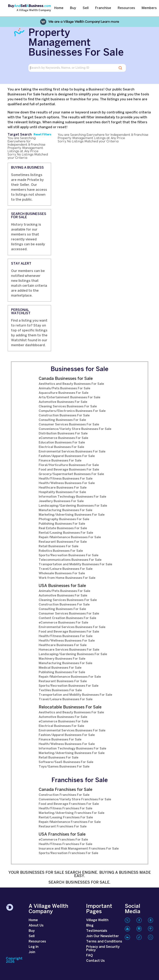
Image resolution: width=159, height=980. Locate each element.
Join (32, 952)
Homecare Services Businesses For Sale (69, 650)
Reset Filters (42, 135)
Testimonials (97, 931)
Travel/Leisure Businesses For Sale (66, 569)
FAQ (90, 955)
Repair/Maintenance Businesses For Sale (70, 537)
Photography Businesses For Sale (64, 519)
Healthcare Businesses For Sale (63, 488)
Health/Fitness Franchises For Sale (65, 809)
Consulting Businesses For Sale (62, 420)
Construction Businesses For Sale (64, 416)
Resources (126, 8)
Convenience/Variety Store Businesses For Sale (75, 429)
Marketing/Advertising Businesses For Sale (72, 515)
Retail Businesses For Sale (59, 546)
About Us (36, 926)
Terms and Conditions (104, 942)
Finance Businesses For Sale (60, 461)
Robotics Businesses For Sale (61, 551)
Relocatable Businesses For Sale (70, 707)
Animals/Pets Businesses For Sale (64, 388)
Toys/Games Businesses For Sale (64, 767)
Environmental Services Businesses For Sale (72, 452)
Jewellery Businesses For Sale (61, 501)
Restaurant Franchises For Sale (63, 827)
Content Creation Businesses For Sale (67, 618)
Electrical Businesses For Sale (61, 447)
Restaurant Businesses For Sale (63, 542)
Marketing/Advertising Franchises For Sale (72, 813)
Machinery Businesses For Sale (62, 659)
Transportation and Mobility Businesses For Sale (75, 564)
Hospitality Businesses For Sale (62, 492)
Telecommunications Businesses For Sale (70, 560)
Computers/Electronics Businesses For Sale (72, 411)
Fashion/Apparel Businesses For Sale (67, 456)
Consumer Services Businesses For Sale (69, 425)
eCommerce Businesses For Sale (63, 438)
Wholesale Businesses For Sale (62, 573)
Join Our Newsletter (103, 936)
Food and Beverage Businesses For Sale (69, 470)
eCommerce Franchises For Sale (63, 840)
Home (59, 8)
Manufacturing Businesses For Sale (65, 510)
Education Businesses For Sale (62, 443)
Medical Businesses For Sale (60, 668)
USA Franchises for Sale (62, 834)
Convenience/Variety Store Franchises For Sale (75, 800)
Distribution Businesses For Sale (63, 434)
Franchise (103, 8)
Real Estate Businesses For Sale (63, 528)
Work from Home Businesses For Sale (67, 578)
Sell (86, 8)
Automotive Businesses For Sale (63, 402)
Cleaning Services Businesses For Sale (68, 407)
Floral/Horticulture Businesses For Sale (69, 465)
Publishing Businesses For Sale (62, 524)
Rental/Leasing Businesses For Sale (66, 533)
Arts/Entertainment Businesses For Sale (69, 397)
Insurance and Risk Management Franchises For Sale (79, 849)
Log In (34, 947)
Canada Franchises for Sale (65, 790)
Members (149, 8)
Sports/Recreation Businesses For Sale (69, 555)
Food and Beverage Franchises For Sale (69, 804)
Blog (90, 926)
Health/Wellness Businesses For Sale (67, 483)
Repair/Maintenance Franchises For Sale (70, 822)
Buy (73, 8)
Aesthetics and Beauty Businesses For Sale (71, 384)
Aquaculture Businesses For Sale (64, 393)
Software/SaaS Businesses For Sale (66, 762)
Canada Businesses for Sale (66, 379)
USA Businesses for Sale (62, 586)
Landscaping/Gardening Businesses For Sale (73, 506)
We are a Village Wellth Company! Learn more (84, 22)
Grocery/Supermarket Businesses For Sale (71, 474)
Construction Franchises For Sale (64, 795)
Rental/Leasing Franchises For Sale (66, 818)
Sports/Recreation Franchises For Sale (68, 853)
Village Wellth (97, 920)
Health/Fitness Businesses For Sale (66, 479)
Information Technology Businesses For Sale (72, 497)
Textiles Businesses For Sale (60, 690)
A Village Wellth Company (34, 10)
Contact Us (95, 961)
